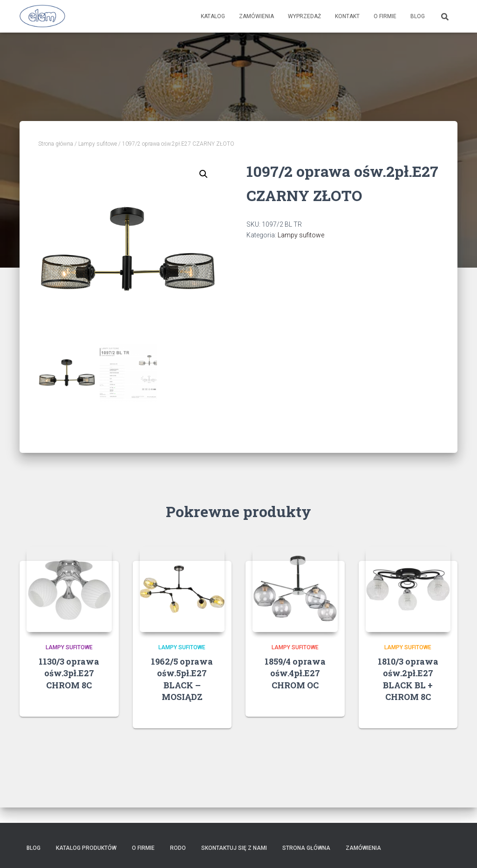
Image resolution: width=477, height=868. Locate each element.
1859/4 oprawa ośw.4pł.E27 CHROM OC (295, 673)
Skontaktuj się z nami (234, 848)
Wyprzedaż (304, 16)
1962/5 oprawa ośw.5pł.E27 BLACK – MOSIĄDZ (182, 679)
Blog (418, 16)
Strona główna (56, 144)
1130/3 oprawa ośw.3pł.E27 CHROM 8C (69, 673)
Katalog (213, 16)
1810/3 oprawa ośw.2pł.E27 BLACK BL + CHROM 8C (408, 679)
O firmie (385, 16)
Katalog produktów (86, 848)
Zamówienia (256, 16)
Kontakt (347, 16)
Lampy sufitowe (98, 144)
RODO (178, 848)
